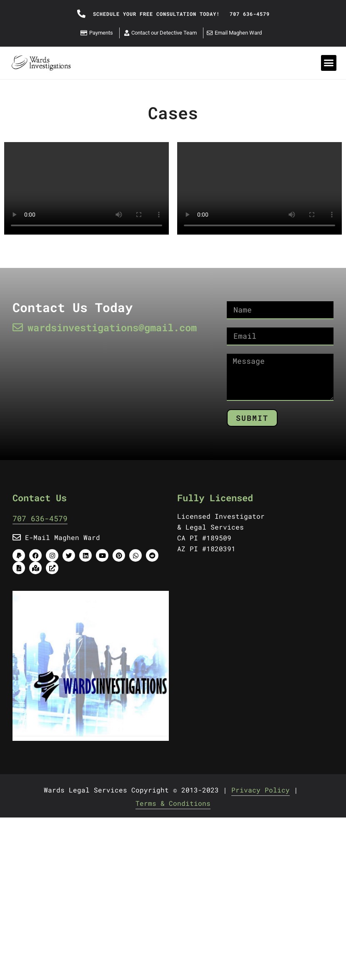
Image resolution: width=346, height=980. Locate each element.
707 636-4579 (40, 518)
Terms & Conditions (173, 803)
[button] (329, 63)
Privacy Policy (261, 790)
